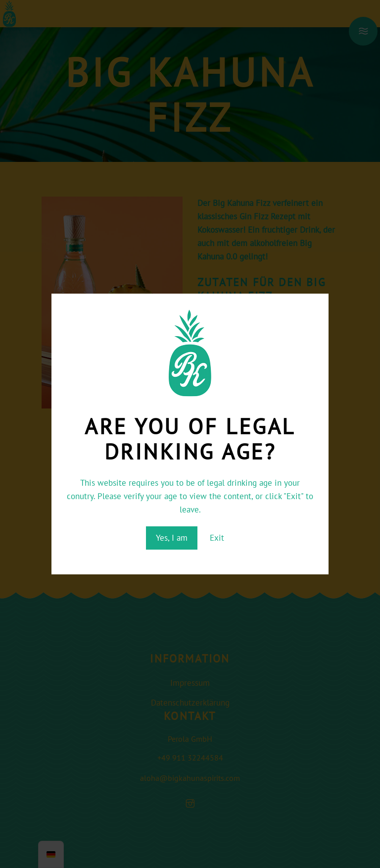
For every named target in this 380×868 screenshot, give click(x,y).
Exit (217, 538)
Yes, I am (172, 538)
